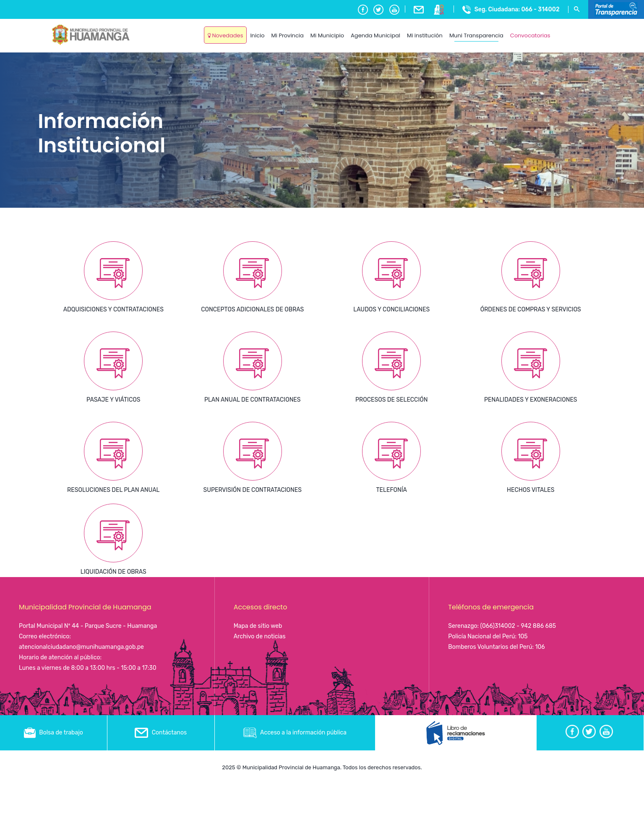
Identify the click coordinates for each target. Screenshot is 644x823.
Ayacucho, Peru (574, 29)
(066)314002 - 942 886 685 (518, 626)
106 (540, 647)
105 (523, 636)
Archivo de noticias (260, 636)
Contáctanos (161, 733)
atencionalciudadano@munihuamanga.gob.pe (81, 647)
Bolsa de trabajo (53, 733)
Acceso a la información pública (295, 733)
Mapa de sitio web (258, 626)
